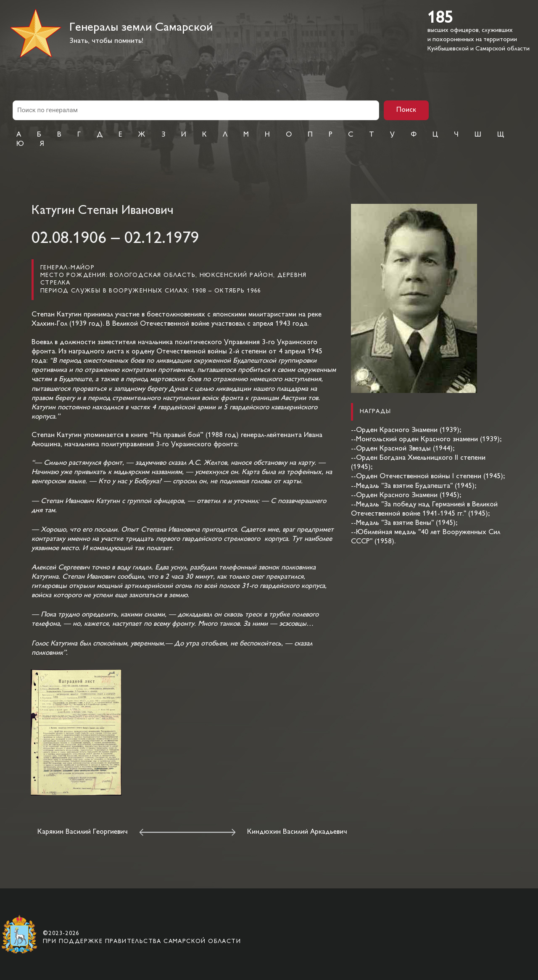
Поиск (406, 110)
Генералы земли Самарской (141, 28)
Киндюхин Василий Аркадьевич (297, 832)
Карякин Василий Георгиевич (83, 832)
